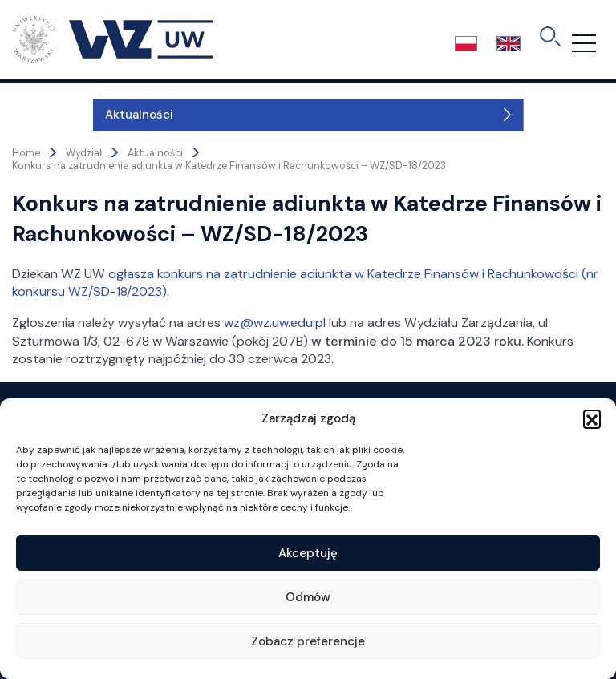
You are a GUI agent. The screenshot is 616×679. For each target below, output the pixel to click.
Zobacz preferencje (308, 641)
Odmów (308, 597)
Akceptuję (308, 553)
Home (26, 153)
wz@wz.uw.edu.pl (275, 323)
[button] (592, 418)
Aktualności (58, 115)
